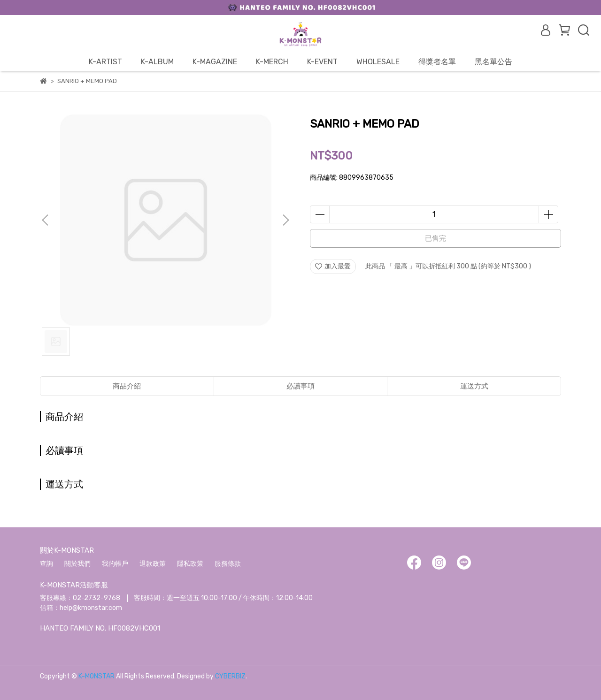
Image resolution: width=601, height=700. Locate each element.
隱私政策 (190, 564)
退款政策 (153, 564)
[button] (285, 220)
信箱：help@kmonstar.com (81, 608)
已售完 (435, 238)
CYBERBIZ (230, 676)
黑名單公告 (493, 62)
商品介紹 (127, 386)
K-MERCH (272, 62)
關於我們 (77, 564)
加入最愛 (333, 266)
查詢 (46, 564)
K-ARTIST (105, 62)
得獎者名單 (437, 62)
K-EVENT (322, 62)
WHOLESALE (378, 62)
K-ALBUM (157, 62)
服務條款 (228, 564)
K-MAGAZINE (215, 62)
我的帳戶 (115, 564)
